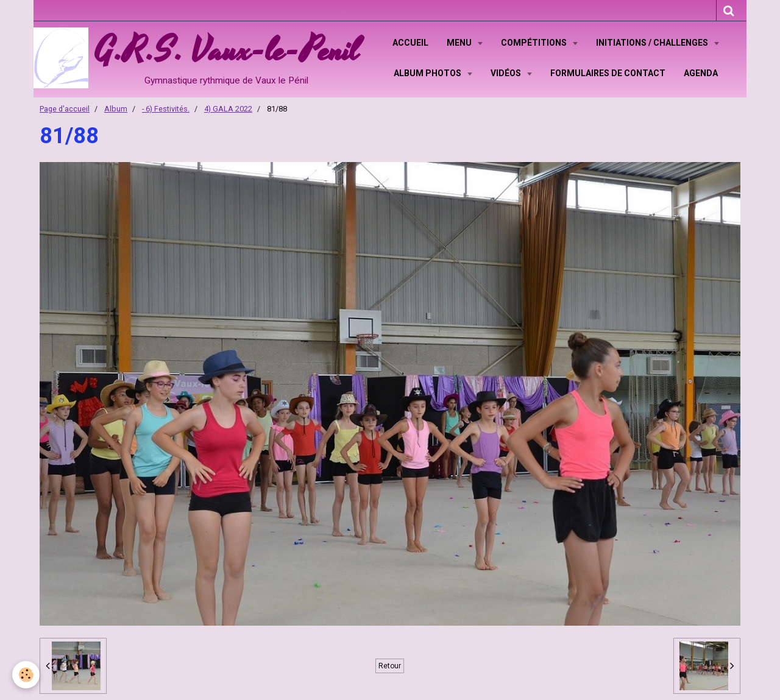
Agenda (701, 73)
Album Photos (428, 73)
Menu (460, 43)
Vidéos (507, 73)
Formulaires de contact (608, 73)
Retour (390, 666)
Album (116, 109)
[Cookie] (26, 675)
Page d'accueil (65, 109)
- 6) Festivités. (166, 109)
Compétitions (535, 43)
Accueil (410, 43)
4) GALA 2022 (228, 109)
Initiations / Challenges (653, 43)
